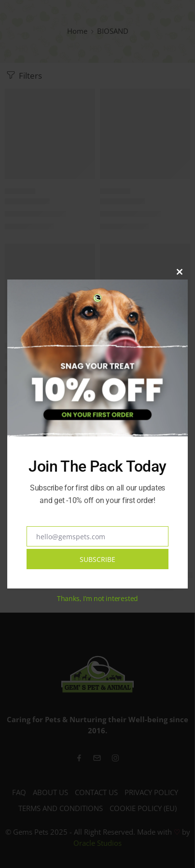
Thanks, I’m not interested (97, 598)
